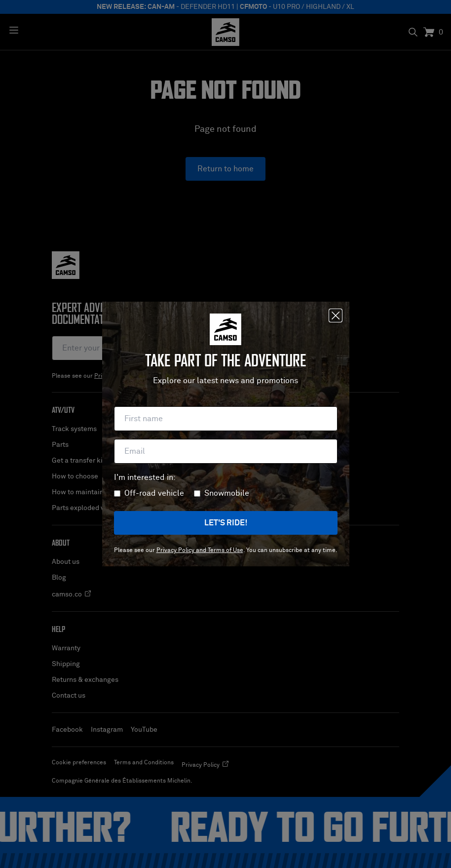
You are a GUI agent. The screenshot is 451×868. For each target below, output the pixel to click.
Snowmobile (227, 493)
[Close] (336, 316)
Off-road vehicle (154, 493)
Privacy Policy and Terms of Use (200, 551)
